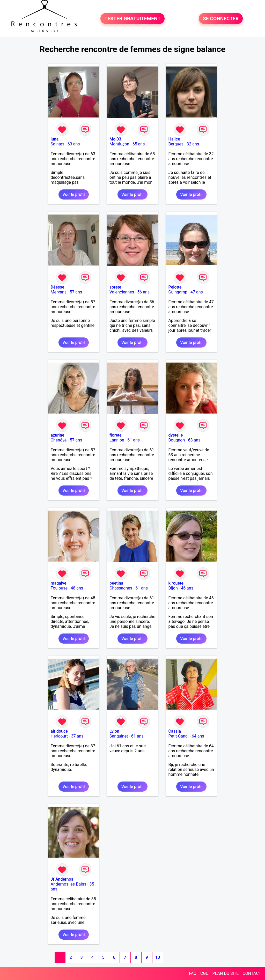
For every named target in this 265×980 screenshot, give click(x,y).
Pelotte (175, 287)
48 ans (77, 588)
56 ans (143, 292)
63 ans (74, 144)
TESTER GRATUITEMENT (133, 19)
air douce (59, 731)
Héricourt (59, 736)
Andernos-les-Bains (69, 884)
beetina (116, 583)
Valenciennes (122, 292)
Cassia (175, 731)
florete (116, 435)
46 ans (187, 588)
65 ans (139, 144)
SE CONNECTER (221, 19)
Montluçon (119, 144)
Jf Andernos (62, 879)
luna (55, 139)
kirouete (176, 583)
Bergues (176, 144)
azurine (58, 435)
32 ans (193, 144)
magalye (59, 583)
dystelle (176, 435)
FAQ (193, 973)
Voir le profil (73, 194)
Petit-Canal (179, 736)
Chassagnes (121, 588)
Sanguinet (119, 736)
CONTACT (252, 973)
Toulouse (59, 588)
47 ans (197, 292)
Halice (174, 139)
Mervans (59, 292)
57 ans (76, 292)
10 (158, 957)
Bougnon (177, 440)
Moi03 (115, 139)
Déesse (58, 287)
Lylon (114, 731)
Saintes (58, 144)
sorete (115, 287)
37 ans (77, 736)
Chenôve (59, 440)
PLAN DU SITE (226, 973)
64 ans (198, 736)
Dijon (173, 588)
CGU (204, 973)
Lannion (117, 440)
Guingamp (178, 292)
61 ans (134, 440)
